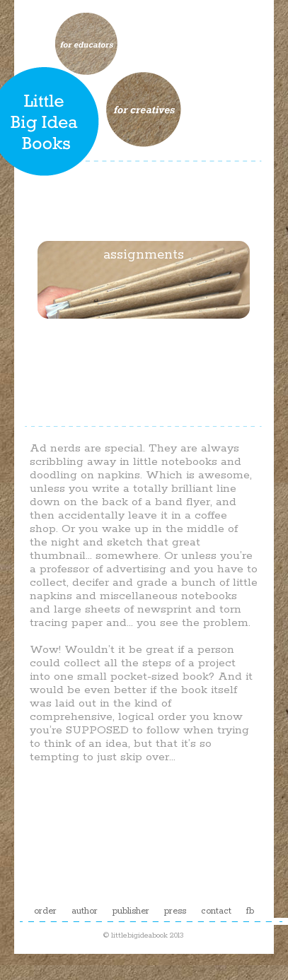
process (144, 170)
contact (216, 911)
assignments (144, 255)
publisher (131, 911)
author (85, 911)
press (175, 911)
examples (144, 340)
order (45, 911)
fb (250, 911)
